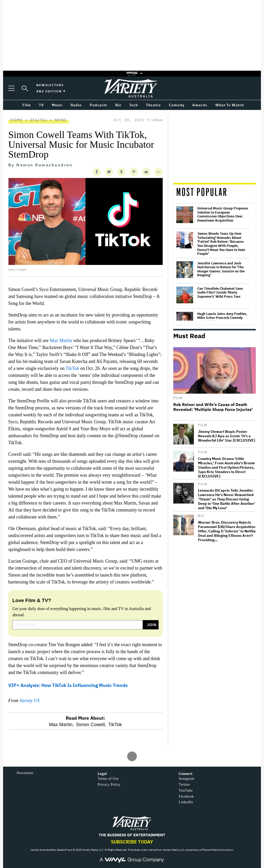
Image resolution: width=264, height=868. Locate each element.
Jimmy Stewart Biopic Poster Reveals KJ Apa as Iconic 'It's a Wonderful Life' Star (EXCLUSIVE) (227, 436)
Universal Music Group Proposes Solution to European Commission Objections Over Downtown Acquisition (223, 214)
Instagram (186, 779)
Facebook (186, 796)
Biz (201, 516)
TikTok (72, 368)
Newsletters (50, 85)
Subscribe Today (132, 842)
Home (17, 120)
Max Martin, (61, 725)
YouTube (186, 790)
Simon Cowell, (91, 725)
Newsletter (25, 773)
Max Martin (61, 340)
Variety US (30, 701)
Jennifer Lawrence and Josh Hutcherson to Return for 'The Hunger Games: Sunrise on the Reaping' (221, 269)
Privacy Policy (109, 785)
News (61, 120)
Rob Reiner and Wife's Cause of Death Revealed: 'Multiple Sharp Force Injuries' (213, 407)
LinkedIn (186, 802)
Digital (39, 120)
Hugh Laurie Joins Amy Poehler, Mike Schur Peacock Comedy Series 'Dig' (222, 318)
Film (178, 398)
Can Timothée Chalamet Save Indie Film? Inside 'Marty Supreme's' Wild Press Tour (220, 293)
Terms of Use (108, 779)
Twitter (184, 785)
